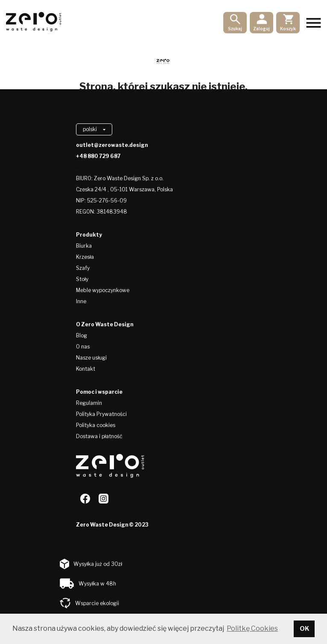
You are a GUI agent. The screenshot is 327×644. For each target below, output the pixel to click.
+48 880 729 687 (98, 156)
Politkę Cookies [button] (252, 628)
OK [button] (304, 629)
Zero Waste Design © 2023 (112, 525)
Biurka (84, 246)
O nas (83, 347)
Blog (82, 335)
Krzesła (85, 257)
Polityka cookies (96, 425)
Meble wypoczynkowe (103, 290)
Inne (81, 301)
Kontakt (86, 369)
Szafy (83, 268)
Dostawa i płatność (99, 436)
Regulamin (89, 403)
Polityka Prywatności (101, 414)
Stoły (82, 279)
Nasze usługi (91, 358)
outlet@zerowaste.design (112, 145)
